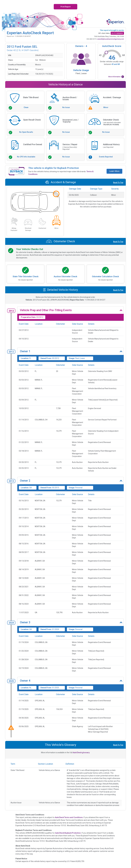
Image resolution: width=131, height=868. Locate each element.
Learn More (114, 171)
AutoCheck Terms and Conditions (69, 817)
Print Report (65, 7)
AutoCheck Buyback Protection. (68, 833)
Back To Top (118, 183)
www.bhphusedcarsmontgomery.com (111, 39)
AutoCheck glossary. (81, 753)
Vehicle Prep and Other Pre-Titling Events (46, 310)
